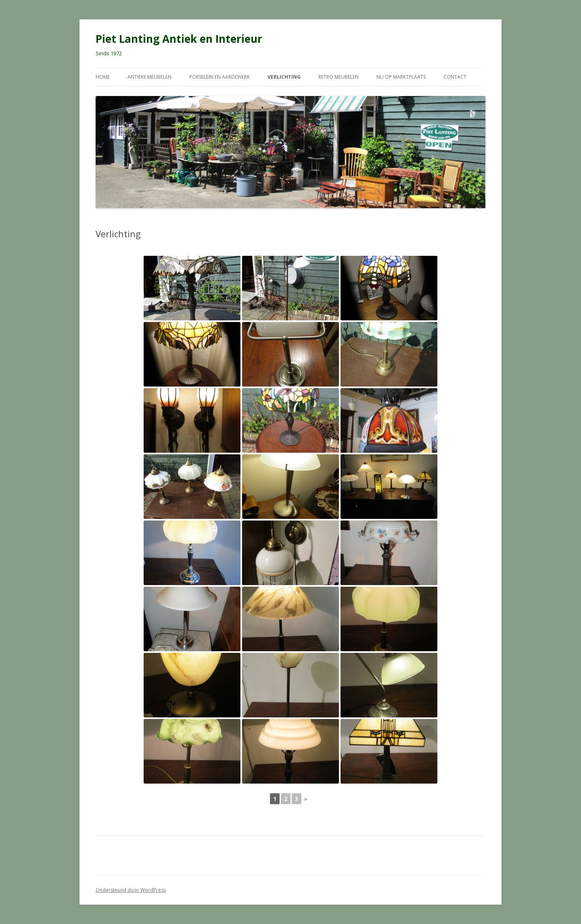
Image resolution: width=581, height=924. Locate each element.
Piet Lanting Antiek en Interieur (179, 39)
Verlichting (284, 77)
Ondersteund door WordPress (131, 890)
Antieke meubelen (149, 77)
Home (103, 77)
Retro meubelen (339, 77)
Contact (455, 77)
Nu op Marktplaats (401, 77)
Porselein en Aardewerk (219, 77)
